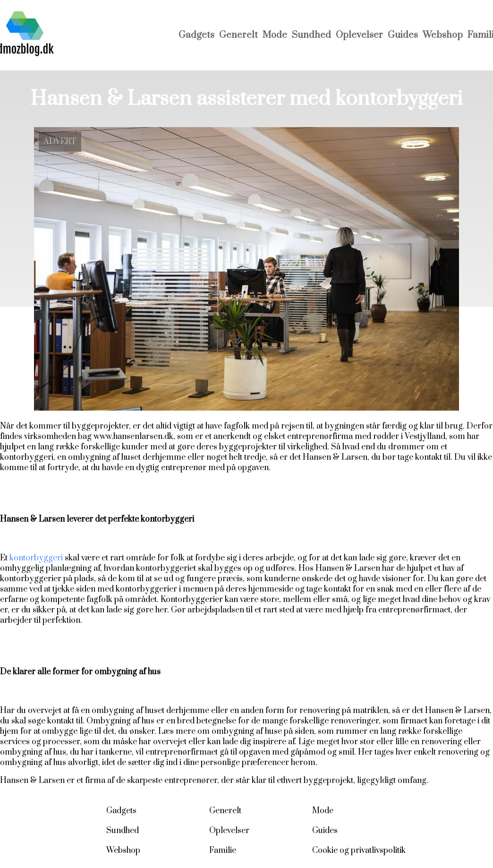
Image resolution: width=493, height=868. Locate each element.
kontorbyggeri (36, 558)
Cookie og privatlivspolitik (359, 851)
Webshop (443, 35)
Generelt (238, 35)
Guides (403, 35)
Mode (275, 35)
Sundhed (311, 35)
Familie (223, 851)
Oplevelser (359, 35)
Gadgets (196, 35)
